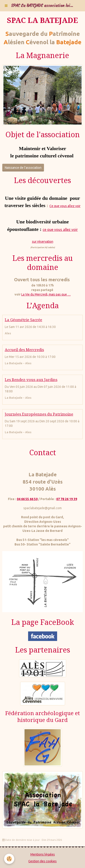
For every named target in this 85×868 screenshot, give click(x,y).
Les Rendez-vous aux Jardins (31, 380)
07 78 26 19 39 (67, 499)
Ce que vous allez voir (65, 206)
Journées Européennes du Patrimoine (39, 414)
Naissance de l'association (23, 168)
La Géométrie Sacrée (23, 320)
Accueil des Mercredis (24, 350)
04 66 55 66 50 (27, 499)
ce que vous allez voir (60, 230)
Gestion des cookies (42, 861)
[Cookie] (9, 859)
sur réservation (43, 242)
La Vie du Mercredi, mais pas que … (46, 294)
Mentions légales (43, 854)
